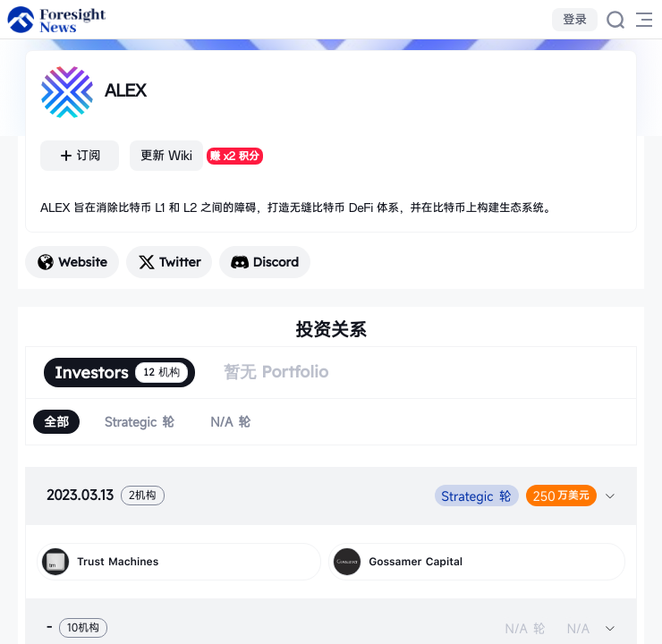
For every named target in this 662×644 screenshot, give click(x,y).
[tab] (331, 496)
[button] (331, 496)
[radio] (56, 422)
